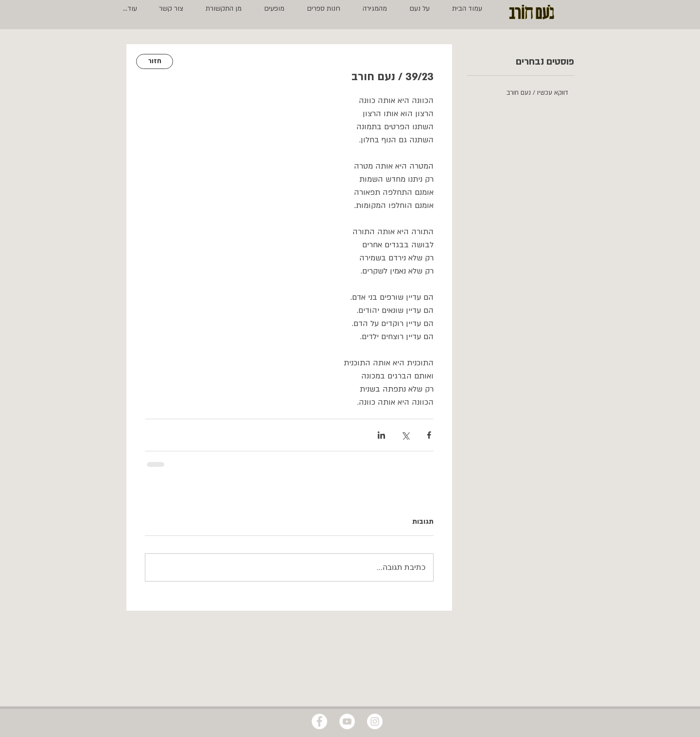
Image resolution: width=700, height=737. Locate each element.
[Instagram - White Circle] (375, 721)
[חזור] (155, 61)
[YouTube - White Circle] (347, 721)
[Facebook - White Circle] (319, 721)
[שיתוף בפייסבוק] (429, 435)
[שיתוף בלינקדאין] (381, 435)
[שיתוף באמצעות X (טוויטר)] (405, 435)
